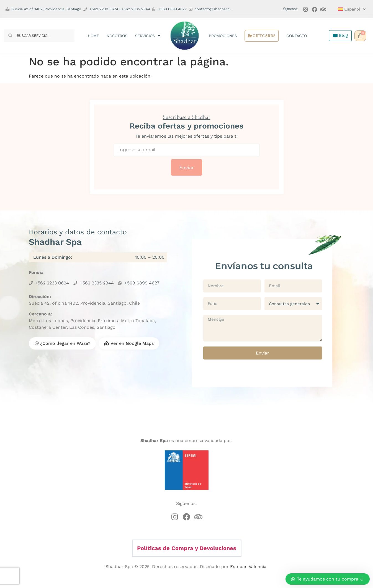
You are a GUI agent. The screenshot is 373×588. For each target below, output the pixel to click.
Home (93, 36)
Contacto (297, 36)
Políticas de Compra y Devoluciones (187, 548)
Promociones (223, 36)
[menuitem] (349, 9)
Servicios (148, 36)
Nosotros (117, 36)
